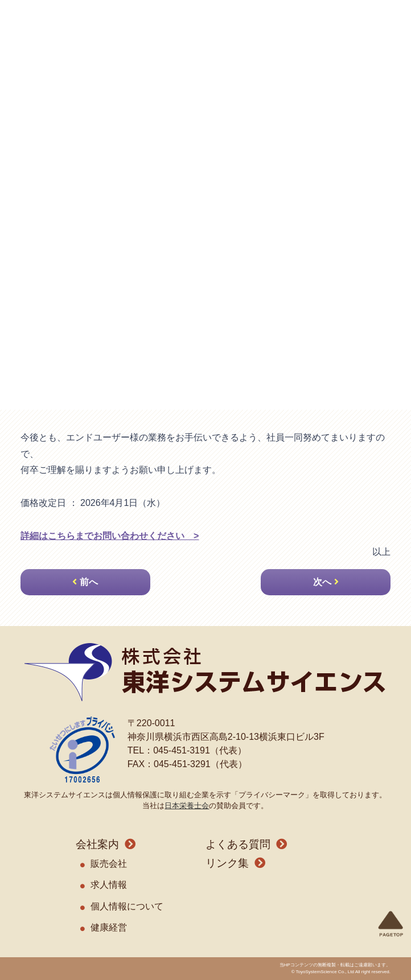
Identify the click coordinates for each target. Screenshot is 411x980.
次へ (322, 582)
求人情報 (109, 885)
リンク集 (227, 863)
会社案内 (97, 844)
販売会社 (109, 864)
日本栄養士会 (187, 806)
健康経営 (109, 927)
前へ (89, 582)
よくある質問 (238, 844)
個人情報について (127, 906)
